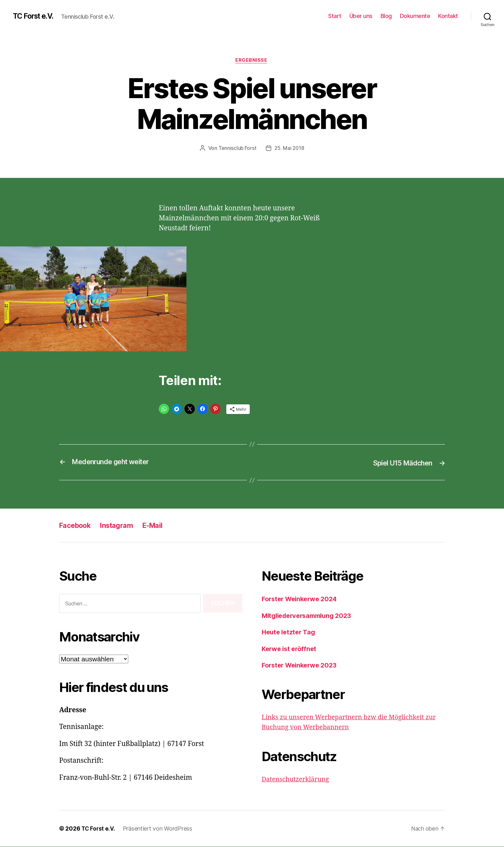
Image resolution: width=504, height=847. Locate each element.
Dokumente (415, 16)
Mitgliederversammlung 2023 (310, 616)
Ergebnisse (252, 61)
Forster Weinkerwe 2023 (302, 665)
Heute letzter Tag (290, 632)
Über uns (361, 16)
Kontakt (448, 16)
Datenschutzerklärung (298, 780)
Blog (386, 16)
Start (335, 16)
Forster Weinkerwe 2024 (302, 599)
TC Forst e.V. (35, 16)
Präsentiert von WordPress (158, 829)
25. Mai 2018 (290, 149)
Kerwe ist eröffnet (291, 649)
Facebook (77, 525)
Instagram (123, 525)
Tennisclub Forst (237, 149)
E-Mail (162, 525)
